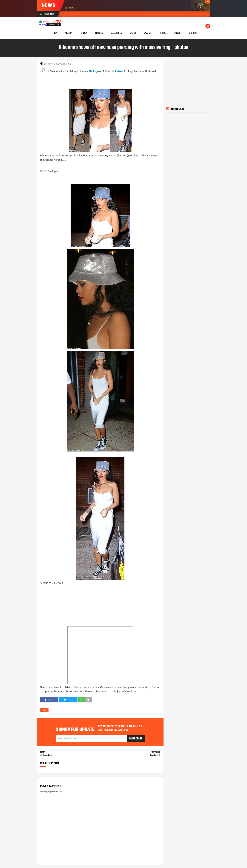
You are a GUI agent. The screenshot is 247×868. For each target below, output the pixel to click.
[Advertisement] (98, 81)
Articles (193, 33)
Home (56, 33)
